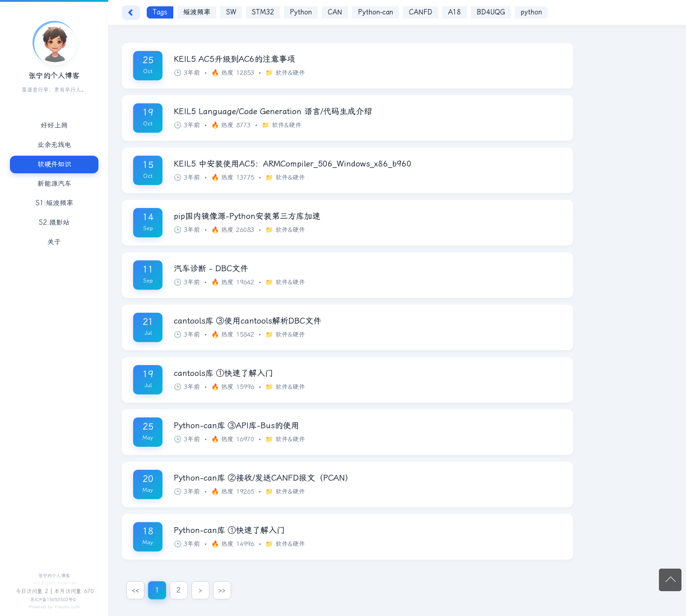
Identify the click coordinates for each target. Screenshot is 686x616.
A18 (454, 12)
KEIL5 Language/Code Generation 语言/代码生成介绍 (273, 111)
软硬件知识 (54, 164)
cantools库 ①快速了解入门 (223, 373)
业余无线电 (54, 145)
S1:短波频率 (54, 203)
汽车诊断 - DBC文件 (211, 269)
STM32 (263, 12)
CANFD (421, 12)
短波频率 (197, 12)
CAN (335, 12)
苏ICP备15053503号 (51, 600)
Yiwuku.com (67, 607)
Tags (160, 12)
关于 (54, 242)
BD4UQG (491, 12)
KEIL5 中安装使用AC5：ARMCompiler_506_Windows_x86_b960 (293, 164)
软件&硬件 (290, 73)
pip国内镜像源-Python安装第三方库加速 (247, 216)
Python (301, 12)
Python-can (375, 12)
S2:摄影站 (54, 222)
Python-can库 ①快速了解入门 (229, 530)
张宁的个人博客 (54, 576)
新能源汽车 (54, 184)
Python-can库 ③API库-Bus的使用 (236, 426)
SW (231, 12)
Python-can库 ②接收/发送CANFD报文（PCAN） (263, 478)
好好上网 (54, 125)
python (531, 12)
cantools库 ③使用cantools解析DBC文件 (248, 321)
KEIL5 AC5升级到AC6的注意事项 (234, 59)
